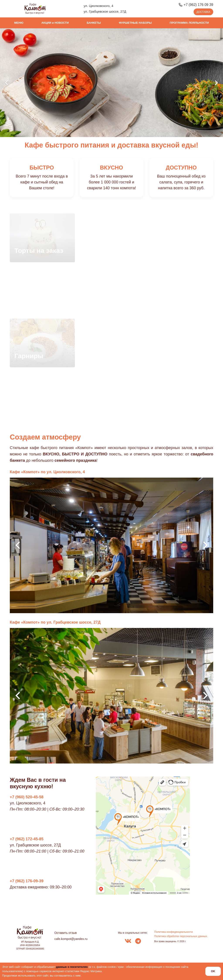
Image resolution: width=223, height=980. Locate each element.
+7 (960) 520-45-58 (27, 797)
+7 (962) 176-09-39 (27, 881)
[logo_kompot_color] (35, 9)
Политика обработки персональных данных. (181, 936)
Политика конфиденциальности (173, 932)
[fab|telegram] (138, 941)
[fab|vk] (128, 941)
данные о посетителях (72, 967)
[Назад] (7, 83)
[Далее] (216, 83)
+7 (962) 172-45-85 (27, 839)
